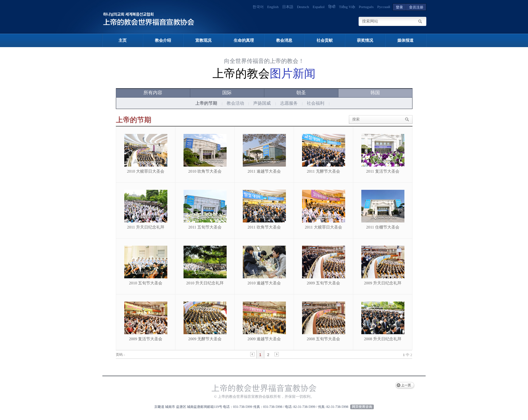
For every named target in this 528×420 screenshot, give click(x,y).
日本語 (288, 7)
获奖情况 (365, 40)
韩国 (375, 93)
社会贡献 (325, 40)
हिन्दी (332, 7)
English (273, 7)
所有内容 (153, 93)
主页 (123, 40)
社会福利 (316, 103)
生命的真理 (244, 40)
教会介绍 (163, 40)
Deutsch (303, 7)
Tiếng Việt (347, 7)
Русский (384, 7)
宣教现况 (203, 40)
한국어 (258, 7)
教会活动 (235, 103)
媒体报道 (405, 40)
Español (318, 7)
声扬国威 (262, 103)
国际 (227, 93)
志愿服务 (289, 103)
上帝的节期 (206, 103)
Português (366, 7)
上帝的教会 (264, 74)
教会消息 (284, 40)
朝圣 (301, 93)
